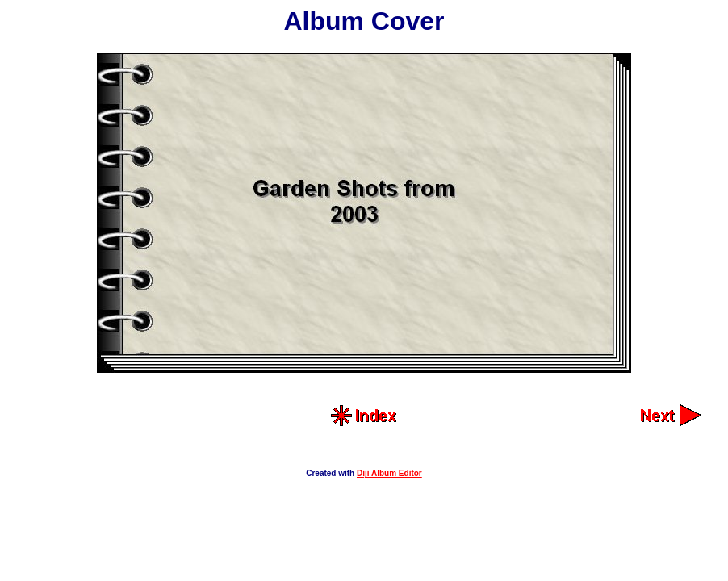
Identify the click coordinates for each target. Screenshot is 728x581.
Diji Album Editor (389, 473)
